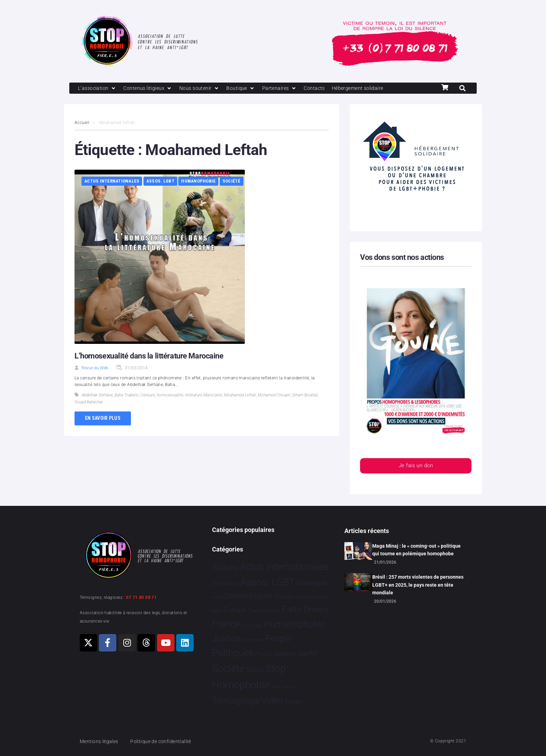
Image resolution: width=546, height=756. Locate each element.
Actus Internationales (112, 182)
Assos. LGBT (160, 182)
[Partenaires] (286, 88)
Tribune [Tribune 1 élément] (289, 688)
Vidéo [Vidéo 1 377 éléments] (272, 700)
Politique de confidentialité (165, 741)
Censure (148, 396)
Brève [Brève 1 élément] (217, 598)
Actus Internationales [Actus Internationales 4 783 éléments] (284, 567)
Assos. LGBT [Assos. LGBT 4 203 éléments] (268, 582)
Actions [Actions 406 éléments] (225, 567)
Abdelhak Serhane (97, 396)
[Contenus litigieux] (150, 88)
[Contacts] (322, 88)
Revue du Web (95, 368)
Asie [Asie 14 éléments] (234, 584)
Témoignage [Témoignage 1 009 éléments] (236, 700)
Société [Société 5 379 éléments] (228, 669)
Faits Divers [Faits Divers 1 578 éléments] (305, 609)
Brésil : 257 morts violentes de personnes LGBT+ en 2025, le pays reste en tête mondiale (418, 585)
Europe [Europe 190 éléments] (235, 610)
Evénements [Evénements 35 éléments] (264, 610)
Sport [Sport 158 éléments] (255, 670)
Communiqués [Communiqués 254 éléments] (248, 596)
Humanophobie (198, 182)
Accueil (82, 123)
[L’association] (98, 88)
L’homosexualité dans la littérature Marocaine (149, 356)
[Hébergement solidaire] (367, 88)
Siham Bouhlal (305, 396)
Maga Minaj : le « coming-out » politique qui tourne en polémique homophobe (416, 550)
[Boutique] (247, 88)
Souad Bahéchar (89, 403)
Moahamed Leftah (240, 396)
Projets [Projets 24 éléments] (263, 654)
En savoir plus (103, 419)
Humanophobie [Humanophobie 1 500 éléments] (295, 624)
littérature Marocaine (204, 396)
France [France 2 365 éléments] (226, 624)
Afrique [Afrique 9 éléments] (220, 584)
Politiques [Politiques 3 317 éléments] (233, 653)
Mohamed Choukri (274, 396)
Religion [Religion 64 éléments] (285, 654)
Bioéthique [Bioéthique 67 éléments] (312, 584)
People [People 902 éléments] (278, 638)
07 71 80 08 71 (141, 597)
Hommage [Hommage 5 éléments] (252, 626)
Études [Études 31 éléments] (294, 701)
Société (232, 182)
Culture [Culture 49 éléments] (284, 597)
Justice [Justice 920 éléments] (226, 638)
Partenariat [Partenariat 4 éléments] (252, 640)
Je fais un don (416, 467)
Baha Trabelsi (127, 396)
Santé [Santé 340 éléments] (308, 654)
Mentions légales (100, 741)
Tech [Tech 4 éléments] (276, 687)
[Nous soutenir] (204, 88)
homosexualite (170, 396)
